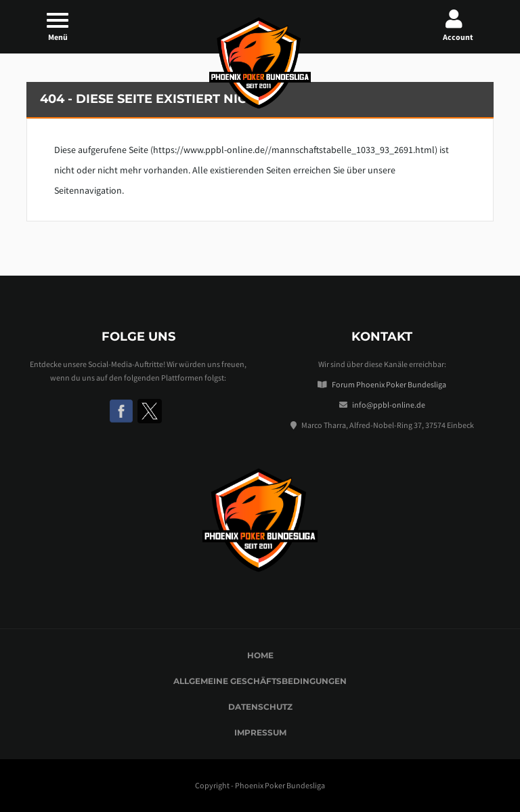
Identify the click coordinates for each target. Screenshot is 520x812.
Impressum (260, 732)
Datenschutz (260, 707)
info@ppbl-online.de (389, 405)
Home (260, 655)
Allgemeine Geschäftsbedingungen (260, 681)
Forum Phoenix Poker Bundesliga (389, 384)
